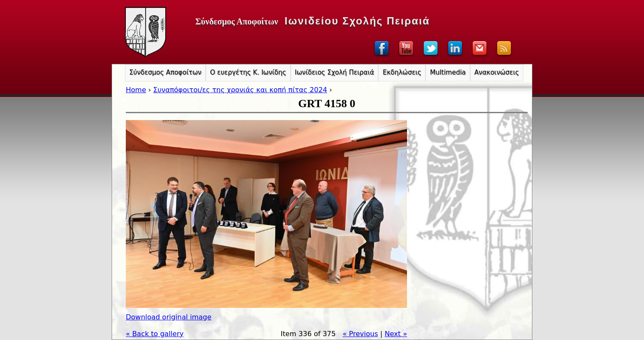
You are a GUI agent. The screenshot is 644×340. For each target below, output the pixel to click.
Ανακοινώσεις (497, 72)
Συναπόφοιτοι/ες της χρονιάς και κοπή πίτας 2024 (240, 90)
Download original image (169, 317)
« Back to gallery (155, 334)
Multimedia (448, 72)
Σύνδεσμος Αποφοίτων (165, 72)
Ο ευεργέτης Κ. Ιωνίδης (248, 72)
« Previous (360, 334)
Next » (396, 334)
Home (136, 90)
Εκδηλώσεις (402, 72)
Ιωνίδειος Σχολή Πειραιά (335, 72)
